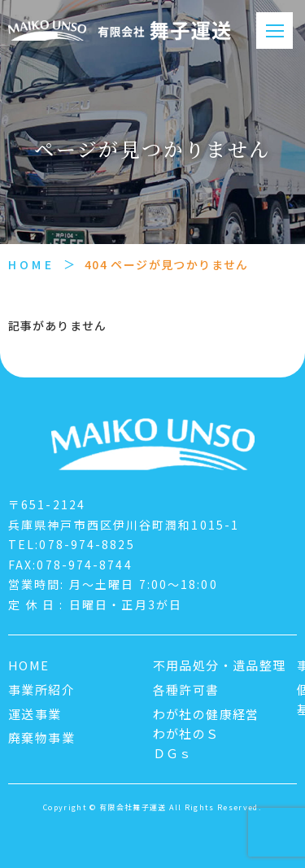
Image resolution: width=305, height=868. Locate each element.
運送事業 (35, 714)
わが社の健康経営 (206, 714)
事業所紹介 (41, 689)
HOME (31, 264)
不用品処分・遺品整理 (220, 665)
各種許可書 (186, 689)
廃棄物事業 (41, 737)
